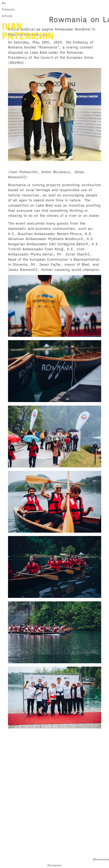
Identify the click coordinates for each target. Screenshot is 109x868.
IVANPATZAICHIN (28, 31)
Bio (4, 3)
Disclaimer (55, 865)
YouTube (68, 853)
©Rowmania (101, 859)
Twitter (55, 853)
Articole (7, 16)
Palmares (8, 9)
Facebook (42, 853)
